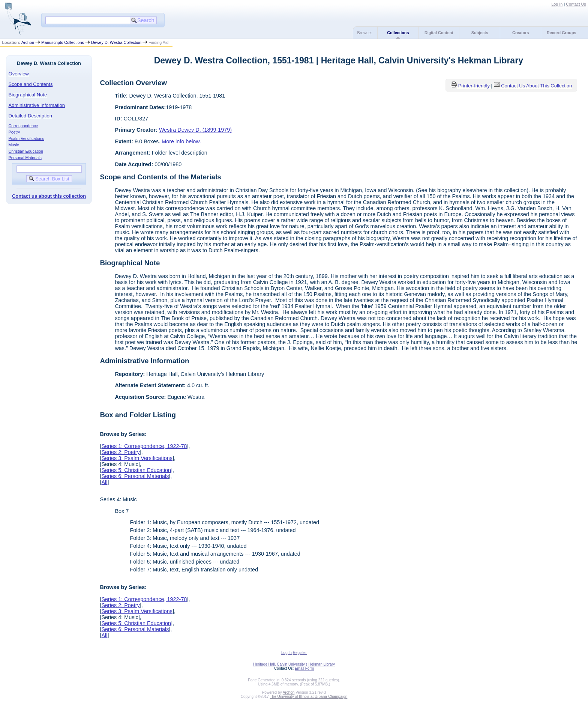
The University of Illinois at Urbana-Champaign (309, 697)
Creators (520, 33)
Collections (398, 33)
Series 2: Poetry (120, 452)
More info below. (181, 141)
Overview (19, 74)
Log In (557, 4)
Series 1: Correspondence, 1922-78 (144, 446)
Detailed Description (30, 116)
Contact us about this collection (49, 196)
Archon (28, 42)
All (104, 482)
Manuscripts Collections (63, 42)
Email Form (304, 668)
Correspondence (23, 126)
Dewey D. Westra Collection (116, 42)
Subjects (480, 33)
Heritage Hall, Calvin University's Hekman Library (294, 664)
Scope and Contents (31, 84)
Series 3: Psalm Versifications (137, 458)
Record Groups (562, 33)
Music (14, 145)
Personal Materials (25, 158)
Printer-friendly (475, 86)
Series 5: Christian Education (136, 470)
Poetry (14, 132)
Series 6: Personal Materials (135, 476)
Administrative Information (37, 105)
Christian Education (26, 151)
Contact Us (576, 4)
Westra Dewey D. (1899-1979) (195, 130)
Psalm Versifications (26, 138)
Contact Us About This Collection (536, 86)
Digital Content (439, 33)
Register (300, 653)
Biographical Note (28, 95)
